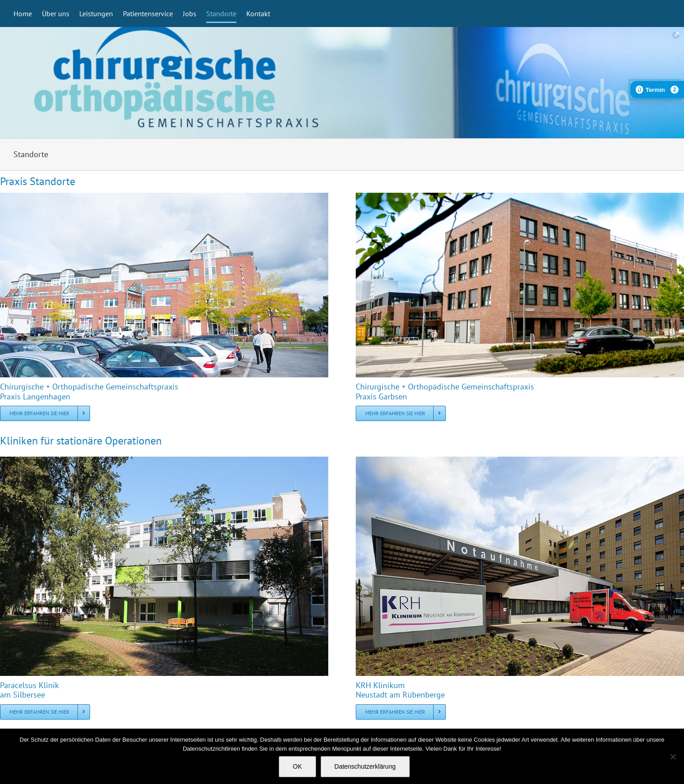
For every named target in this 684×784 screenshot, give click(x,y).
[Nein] (673, 757)
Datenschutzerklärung (365, 766)
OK (297, 766)
